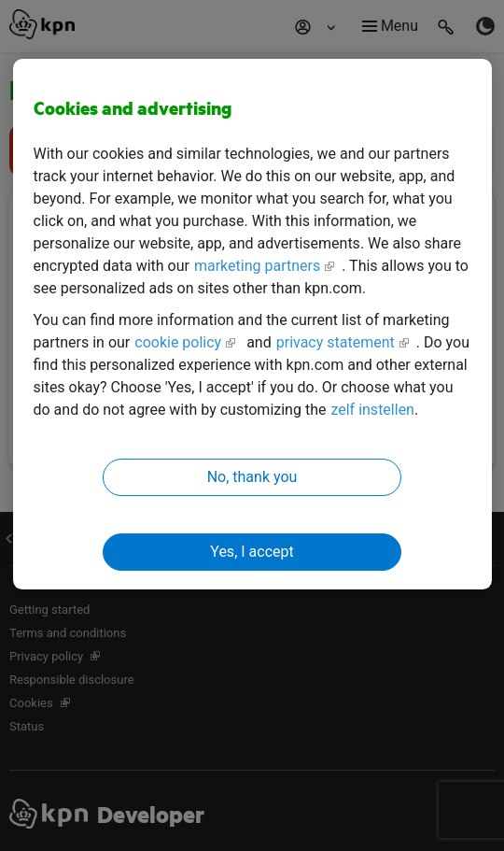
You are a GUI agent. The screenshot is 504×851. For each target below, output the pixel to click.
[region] (252, 325)
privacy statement (336, 342)
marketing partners (257, 266)
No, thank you (252, 477)
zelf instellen (372, 410)
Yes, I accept (252, 552)
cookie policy (178, 342)
